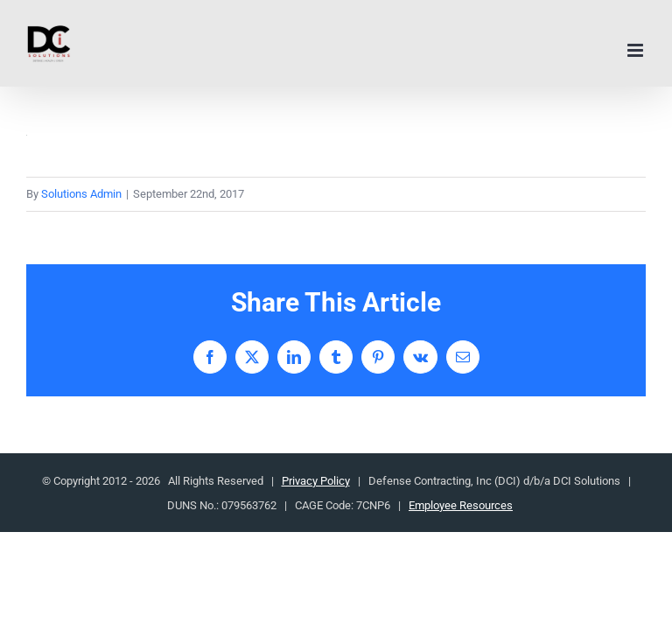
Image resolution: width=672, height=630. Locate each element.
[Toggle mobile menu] (637, 50)
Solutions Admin (81, 194)
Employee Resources (461, 505)
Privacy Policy (316, 481)
